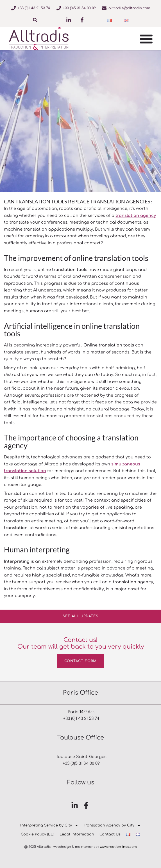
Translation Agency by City (112, 825)
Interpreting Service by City (49, 825)
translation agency (136, 215)
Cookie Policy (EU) (38, 834)
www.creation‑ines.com (118, 847)
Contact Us (110, 834)
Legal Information (77, 834)
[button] (35, 20)
